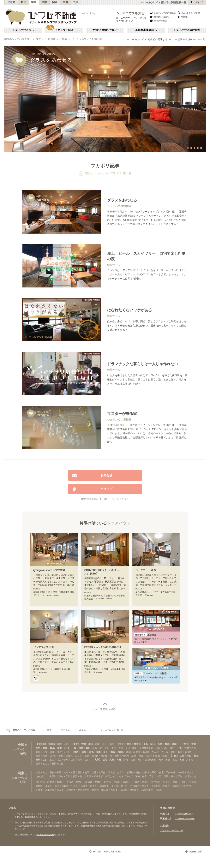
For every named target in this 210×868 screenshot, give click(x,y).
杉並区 (51, 782)
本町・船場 (176, 752)
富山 (88, 748)
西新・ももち (43, 764)
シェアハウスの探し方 (163, 13)
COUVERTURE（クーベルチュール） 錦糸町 (103, 572)
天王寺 (165, 752)
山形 (91, 744)
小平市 (115, 786)
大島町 (159, 790)
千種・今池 (117, 748)
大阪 (84, 752)
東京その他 (191, 776)
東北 (23, 2)
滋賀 (113, 752)
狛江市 (105, 790)
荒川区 (193, 782)
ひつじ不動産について (105, 30)
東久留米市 (84, 790)
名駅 (95, 748)
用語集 (182, 17)
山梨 (60, 748)
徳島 (196, 756)
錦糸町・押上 (184, 772)
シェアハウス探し (23, 30)
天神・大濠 (164, 760)
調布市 (93, 786)
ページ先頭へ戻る (105, 709)
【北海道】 (41, 744)
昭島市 (114, 790)
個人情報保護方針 (46, 835)
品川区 (166, 782)
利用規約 (165, 826)
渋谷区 (117, 782)
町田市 (166, 786)
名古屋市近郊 (146, 748)
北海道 (11, 2)
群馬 (167, 744)
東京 (38, 39)
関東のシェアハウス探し (18, 39)
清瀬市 (176, 786)
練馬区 (126, 782)
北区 (175, 782)
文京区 (49, 786)
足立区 (107, 782)
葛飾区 (39, 786)
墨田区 (65, 786)
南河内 (125, 756)
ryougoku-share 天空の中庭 (49, 570)
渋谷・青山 (41, 772)
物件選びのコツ (159, 17)
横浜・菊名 (79, 776)
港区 (57, 786)
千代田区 (135, 786)
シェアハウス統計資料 (187, 30)
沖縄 (119, 760)
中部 (44, 2)
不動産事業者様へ (146, 30)
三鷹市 (84, 786)
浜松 (165, 748)
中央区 (75, 786)
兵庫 (98, 752)
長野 (38, 748)
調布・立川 (64, 776)
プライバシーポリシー (172, 830)
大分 (112, 760)
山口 (45, 760)
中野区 (98, 782)
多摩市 (39, 790)
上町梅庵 (145, 635)
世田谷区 (40, 782)
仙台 (104, 744)
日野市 (95, 790)
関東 (34, 2)
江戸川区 (50, 39)
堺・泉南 (115, 756)
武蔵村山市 (147, 790)
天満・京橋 (41, 756)
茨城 (174, 744)
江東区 (183, 782)
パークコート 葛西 (146, 570)
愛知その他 (190, 748)
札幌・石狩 (63, 744)
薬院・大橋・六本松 (183, 760)
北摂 (87, 756)
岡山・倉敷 (62, 760)
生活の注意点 (158, 21)
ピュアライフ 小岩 (44, 647)
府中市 (124, 786)
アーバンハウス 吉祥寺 (150, 673)
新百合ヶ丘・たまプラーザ (119, 776)
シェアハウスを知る (130, 13)
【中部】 (186, 744)
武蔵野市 (104, 786)
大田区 (70, 782)
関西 (55, 2)
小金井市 (156, 786)
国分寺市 (186, 786)
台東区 (145, 782)
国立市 (60, 790)
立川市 (145, 786)
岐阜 (52, 748)
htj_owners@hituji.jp (185, 818)
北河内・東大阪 (100, 756)
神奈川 (137, 744)
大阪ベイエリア (74, 756)
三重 (74, 748)
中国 (65, 2)
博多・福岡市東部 (147, 760)
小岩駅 (63, 39)
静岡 (45, 748)
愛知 (194, 744)
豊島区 (79, 782)
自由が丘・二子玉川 (46, 776)
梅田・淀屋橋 (133, 752)
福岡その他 (58, 764)
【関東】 (121, 744)
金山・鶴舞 (131, 748)
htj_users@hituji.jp (184, 813)
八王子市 (50, 790)
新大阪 (188, 752)
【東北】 (76, 744)
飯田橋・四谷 (133, 772)
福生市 (124, 790)
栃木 (160, 744)
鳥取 (38, 760)
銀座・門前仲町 (167, 772)
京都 (91, 752)
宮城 (84, 744)
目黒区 (136, 782)
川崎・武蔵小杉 (95, 776)
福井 (81, 748)
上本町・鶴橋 (56, 756)
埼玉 (153, 744)
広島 (182, 756)
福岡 (105, 760)
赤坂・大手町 (150, 772)
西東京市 (71, 790)
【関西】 (76, 752)
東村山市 (134, 790)
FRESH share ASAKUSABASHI (103, 647)
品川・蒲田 (83, 772)
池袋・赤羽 (69, 772)
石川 (67, 748)
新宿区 (89, 782)
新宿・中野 (55, 772)
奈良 (106, 752)
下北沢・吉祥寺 (116, 772)
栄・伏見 (104, 748)
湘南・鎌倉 (141, 776)
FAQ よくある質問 (189, 13)
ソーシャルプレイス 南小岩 (87, 39)
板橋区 (60, 782)
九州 (76, 2)
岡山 (189, 756)
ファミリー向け (64, 30)
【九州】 (97, 760)
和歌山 (121, 752)
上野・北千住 (98, 772)
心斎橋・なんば (151, 752)
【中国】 (174, 756)
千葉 (146, 744)
